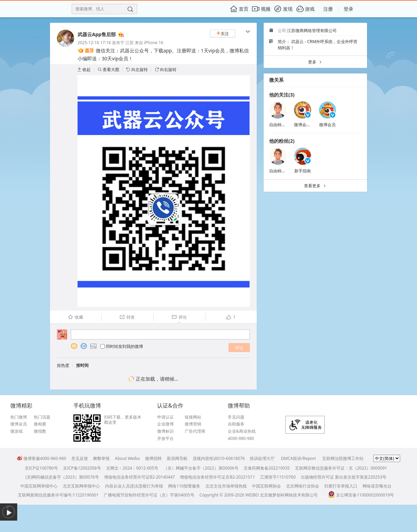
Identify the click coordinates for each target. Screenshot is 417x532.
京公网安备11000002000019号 (361, 495)
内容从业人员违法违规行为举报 (134, 486)
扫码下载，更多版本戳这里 (123, 420)
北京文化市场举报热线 (226, 486)
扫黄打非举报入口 (341, 486)
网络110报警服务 (184, 486)
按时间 (82, 365)
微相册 (40, 424)
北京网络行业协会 (303, 486)
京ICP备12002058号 (82, 468)
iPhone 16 (154, 43)
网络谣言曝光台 (377, 486)
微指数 (40, 431)
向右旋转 (166, 69)
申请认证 (165, 417)
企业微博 (165, 424)
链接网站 (193, 417)
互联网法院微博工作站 (343, 458)
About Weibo (127, 458)
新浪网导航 (177, 458)
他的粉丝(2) (282, 141)
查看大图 (108, 69)
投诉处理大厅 (262, 458)
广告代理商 (195, 431)
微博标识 (165, 431)
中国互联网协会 (266, 486)
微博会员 (327, 125)
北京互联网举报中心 (81, 486)
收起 (84, 69)
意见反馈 (80, 458)
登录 (348, 9)
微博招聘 (153, 458)
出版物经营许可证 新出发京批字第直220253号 (344, 477)
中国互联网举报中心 (39, 486)
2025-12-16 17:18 (94, 43)
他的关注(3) (282, 95)
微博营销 (193, 424)
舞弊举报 (101, 458)
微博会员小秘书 (308, 125)
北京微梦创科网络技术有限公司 (289, 495)
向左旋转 (137, 69)
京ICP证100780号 (41, 468)
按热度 (63, 365)
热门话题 (42, 417)
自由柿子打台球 (284, 125)
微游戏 (17, 431)
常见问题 (236, 417)
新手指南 (303, 171)
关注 (223, 34)
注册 (328, 9)
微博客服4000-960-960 (42, 458)
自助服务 (236, 424)
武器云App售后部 (97, 34)
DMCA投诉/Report (298, 458)
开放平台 (165, 439)
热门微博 (19, 417)
